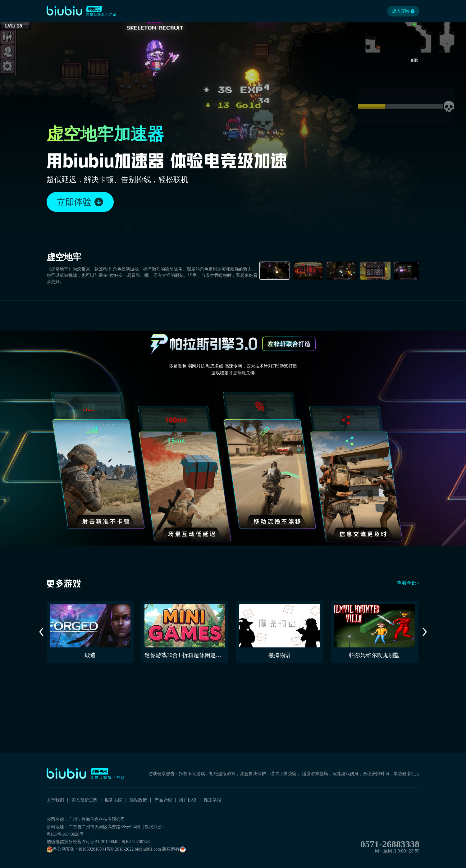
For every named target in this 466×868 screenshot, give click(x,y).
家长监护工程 (85, 800)
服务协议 (113, 800)
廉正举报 (212, 800)
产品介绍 (163, 800)
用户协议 (188, 800)
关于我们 (55, 800)
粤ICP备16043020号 (65, 834)
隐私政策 (138, 800)
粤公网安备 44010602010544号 (79, 849)
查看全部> (408, 583)
